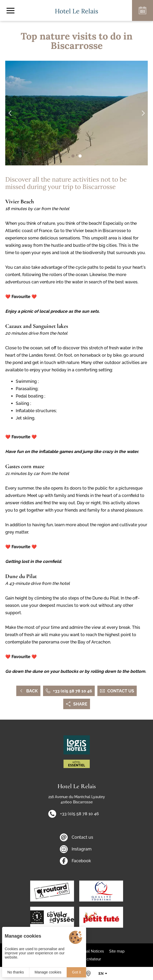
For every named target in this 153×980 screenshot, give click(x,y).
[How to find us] (88, 973)
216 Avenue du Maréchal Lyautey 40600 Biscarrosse (77, 799)
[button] (73, 156)
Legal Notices (92, 951)
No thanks (16, 972)
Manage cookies (48, 972)
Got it (76, 972)
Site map (117, 951)
